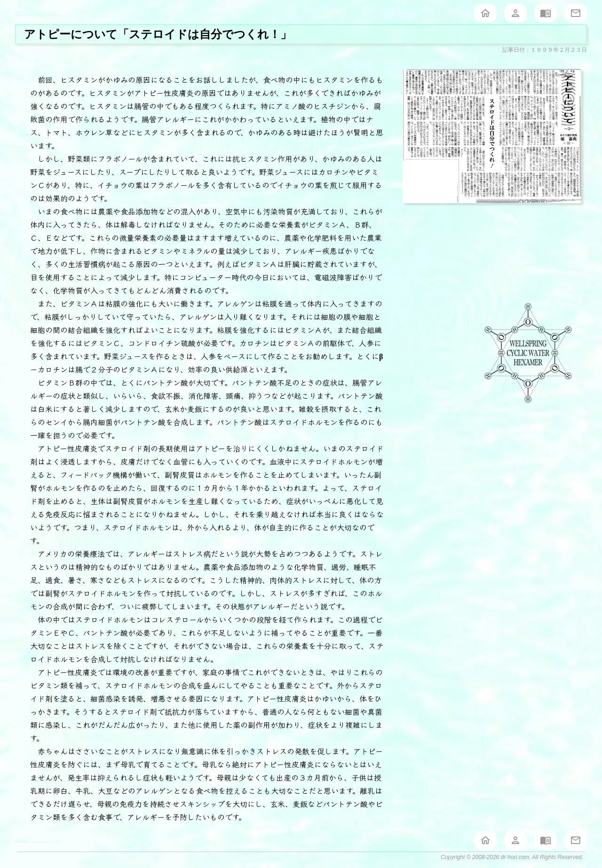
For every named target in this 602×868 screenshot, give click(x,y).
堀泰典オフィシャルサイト (38, 13)
